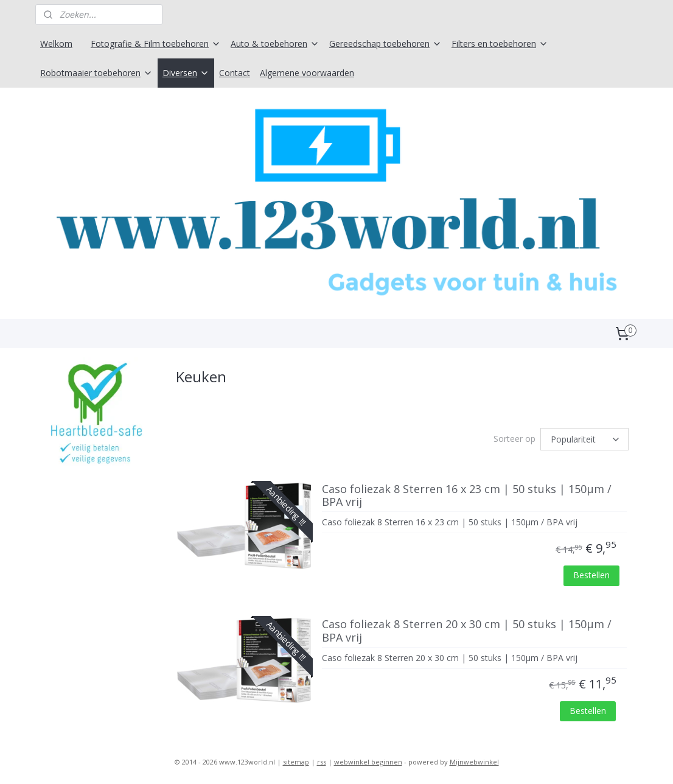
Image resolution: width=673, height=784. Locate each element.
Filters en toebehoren (500, 44)
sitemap (296, 762)
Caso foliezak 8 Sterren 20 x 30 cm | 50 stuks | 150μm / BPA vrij (467, 631)
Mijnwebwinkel (474, 762)
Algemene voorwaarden (307, 73)
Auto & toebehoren (275, 44)
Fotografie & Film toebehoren (156, 44)
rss (322, 762)
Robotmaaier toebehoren (96, 73)
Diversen (186, 73)
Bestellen (591, 575)
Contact (235, 73)
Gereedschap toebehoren (385, 44)
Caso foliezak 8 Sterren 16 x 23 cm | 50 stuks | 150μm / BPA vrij (467, 496)
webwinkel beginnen (368, 762)
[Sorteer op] (584, 439)
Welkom (56, 44)
